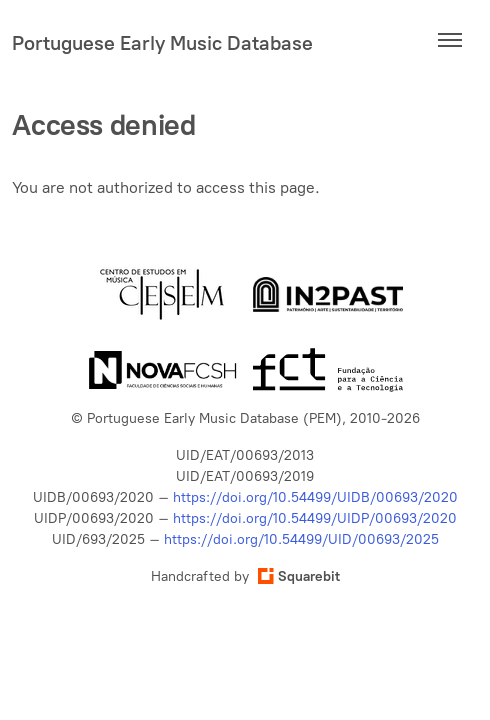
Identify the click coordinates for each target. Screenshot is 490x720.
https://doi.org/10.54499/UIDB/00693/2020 (315, 497)
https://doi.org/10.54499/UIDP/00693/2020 (315, 518)
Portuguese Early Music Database (162, 43)
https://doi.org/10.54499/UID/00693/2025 (301, 539)
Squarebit (299, 576)
